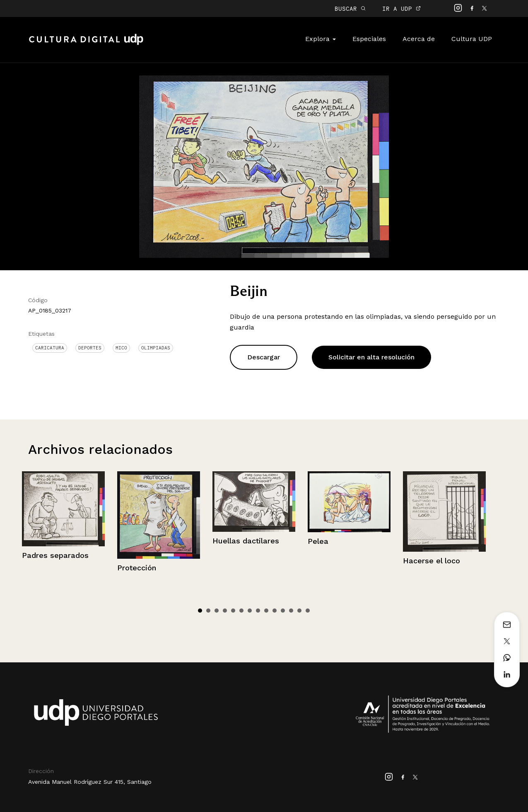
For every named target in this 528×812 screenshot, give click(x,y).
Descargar (264, 357)
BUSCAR (350, 8)
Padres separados (55, 555)
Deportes (90, 348)
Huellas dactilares (246, 541)
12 (291, 611)
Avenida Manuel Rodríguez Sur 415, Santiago (90, 782)
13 (299, 611)
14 (308, 611)
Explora (321, 39)
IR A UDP (401, 8)
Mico (121, 348)
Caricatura (50, 348)
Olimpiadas (156, 348)
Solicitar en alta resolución (371, 357)
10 (275, 611)
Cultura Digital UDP (86, 44)
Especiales (369, 39)
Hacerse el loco (432, 561)
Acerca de (419, 39)
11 (283, 611)
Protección (137, 568)
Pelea (318, 541)
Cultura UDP (472, 39)
